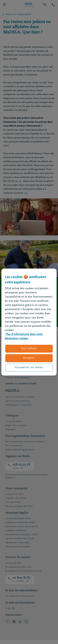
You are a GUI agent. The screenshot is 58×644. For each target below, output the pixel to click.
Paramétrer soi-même (29, 368)
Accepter (29, 358)
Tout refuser (29, 349)
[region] (29, 322)
